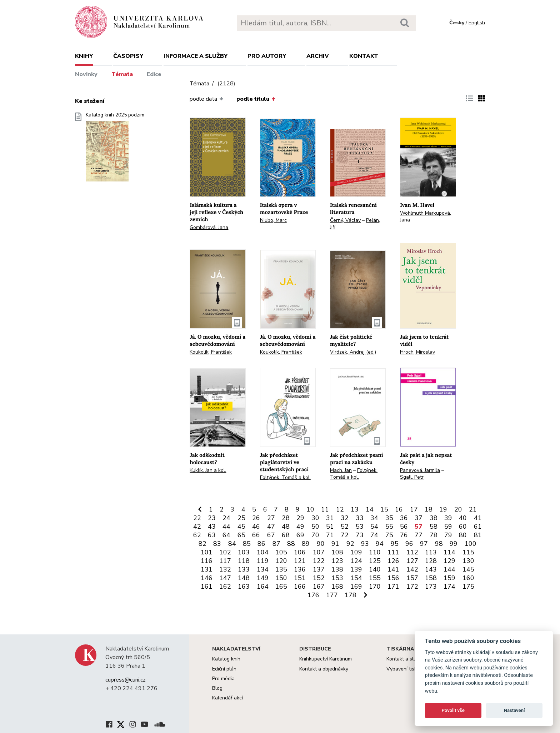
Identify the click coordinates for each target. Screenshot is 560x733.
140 (375, 569)
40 (463, 518)
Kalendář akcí (227, 698)
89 (306, 544)
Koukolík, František (211, 352)
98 (439, 544)
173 (431, 587)
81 (478, 535)
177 (332, 595)
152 (319, 578)
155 (375, 578)
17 (414, 509)
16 (399, 509)
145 (468, 569)
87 (276, 544)
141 (393, 569)
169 (356, 587)
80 (463, 535)
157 (412, 578)
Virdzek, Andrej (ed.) (353, 352)
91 (335, 544)
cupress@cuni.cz (126, 680)
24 (226, 518)
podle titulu (256, 99)
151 (300, 578)
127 (412, 561)
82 (202, 544)
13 (355, 509)
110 (375, 552)
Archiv (318, 56)
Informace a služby (196, 56)
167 (319, 587)
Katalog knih (226, 659)
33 (360, 518)
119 (263, 561)
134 (263, 569)
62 (197, 535)
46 (256, 527)
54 (374, 527)
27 (271, 518)
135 (281, 569)
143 (431, 569)
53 (360, 527)
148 (244, 578)
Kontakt (364, 56)
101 (207, 552)
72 (345, 535)
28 (286, 518)
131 (207, 569)
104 (263, 552)
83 (217, 544)
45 (241, 527)
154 (356, 578)
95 (395, 544)
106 (300, 552)
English (477, 23)
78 (434, 535)
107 (319, 552)
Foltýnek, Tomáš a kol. (285, 477)
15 (384, 509)
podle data (206, 99)
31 (330, 518)
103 (244, 552)
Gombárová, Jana (209, 227)
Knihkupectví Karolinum (326, 659)
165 (281, 587)
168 (337, 587)
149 (263, 578)
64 (226, 535)
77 (419, 535)
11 (325, 509)
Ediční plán (224, 669)
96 (409, 544)
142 (412, 569)
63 (212, 535)
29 (300, 518)
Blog (217, 688)
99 (454, 544)
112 (412, 552)
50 (315, 527)
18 (429, 509)
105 (281, 552)
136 (300, 569)
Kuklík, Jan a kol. (208, 470)
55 (389, 527)
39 (448, 518)
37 (419, 518)
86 (261, 544)
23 (212, 518)
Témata (122, 74)
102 (225, 552)
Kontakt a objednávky (324, 669)
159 (449, 578)
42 (197, 527)
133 (244, 569)
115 (468, 552)
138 (337, 569)
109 (356, 552)
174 (449, 587)
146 (207, 578)
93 (365, 544)
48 (286, 527)
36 (404, 518)
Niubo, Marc (273, 220)
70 (315, 535)
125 (375, 561)
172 (412, 587)
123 (337, 561)
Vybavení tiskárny (407, 669)
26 (256, 518)
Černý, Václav (345, 220)
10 (310, 509)
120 (281, 561)
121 (300, 561)
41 (478, 518)
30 (315, 518)
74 (374, 535)
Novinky (86, 74)
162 (225, 587)
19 (443, 509)
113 (431, 552)
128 (431, 561)
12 (340, 509)
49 (300, 527)
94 (380, 544)
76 (404, 535)
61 (478, 527)
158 (431, 578)
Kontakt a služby (405, 659)
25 (241, 518)
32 (345, 518)
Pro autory (267, 56)
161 (207, 587)
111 (393, 552)
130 (468, 561)
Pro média (223, 679)
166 (300, 587)
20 (458, 509)
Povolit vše (453, 710)
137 (319, 569)
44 (226, 527)
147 (225, 578)
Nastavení (514, 710)
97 (424, 544)
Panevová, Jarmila (420, 470)
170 (375, 587)
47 (271, 527)
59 (448, 527)
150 (281, 578)
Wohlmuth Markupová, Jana (426, 216)
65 (241, 535)
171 (393, 587)
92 (350, 544)
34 (374, 518)
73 (360, 535)
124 (356, 561)
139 (356, 569)
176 (313, 595)
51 (330, 527)
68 (286, 535)
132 (225, 569)
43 (212, 527)
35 (389, 518)
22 (197, 518)
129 (449, 561)
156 (393, 578)
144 (449, 569)
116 (207, 561)
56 (404, 527)
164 (263, 587)
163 (244, 587)
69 (300, 535)
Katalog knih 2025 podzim (115, 149)
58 (434, 527)
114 (449, 552)
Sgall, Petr (412, 477)
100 (471, 544)
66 (256, 535)
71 (330, 535)
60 (463, 527)
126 (393, 561)
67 (271, 535)
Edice (154, 74)
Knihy (84, 56)
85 (247, 544)
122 (319, 561)
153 (337, 578)
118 (244, 561)
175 (468, 587)
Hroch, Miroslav (417, 352)
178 (351, 595)
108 (337, 552)
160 (468, 578)
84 (232, 544)
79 (448, 535)
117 (225, 561)
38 (434, 518)
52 (345, 527)
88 (291, 544)
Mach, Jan (341, 470)
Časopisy (128, 56)
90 (321, 544)
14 (370, 509)
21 (473, 509)
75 (389, 535)
